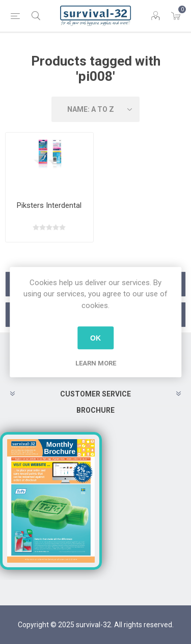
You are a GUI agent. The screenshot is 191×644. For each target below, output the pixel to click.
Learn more (96, 363)
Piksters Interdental (49, 205)
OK (95, 338)
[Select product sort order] (96, 109)
